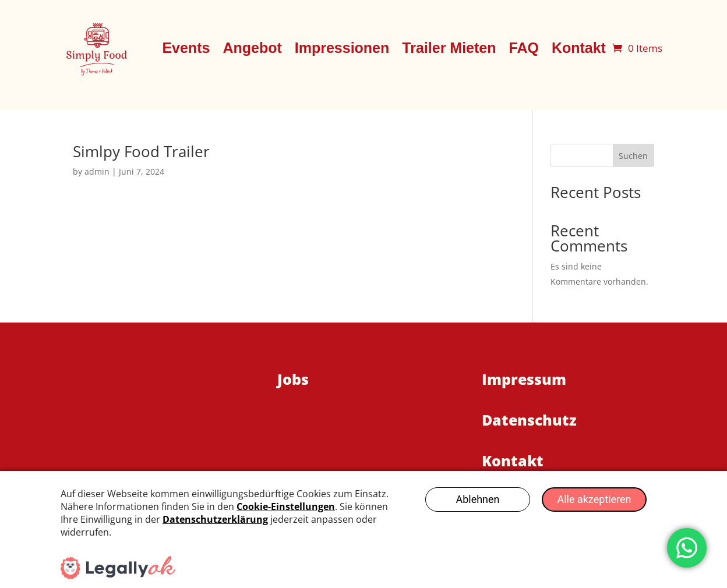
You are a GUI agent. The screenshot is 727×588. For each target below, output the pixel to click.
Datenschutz (529, 420)
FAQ (523, 48)
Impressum (524, 379)
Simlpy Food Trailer (141, 151)
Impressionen (342, 48)
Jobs (293, 379)
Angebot (252, 48)
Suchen (633, 156)
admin (97, 171)
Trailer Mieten (449, 48)
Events (186, 48)
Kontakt (579, 48)
